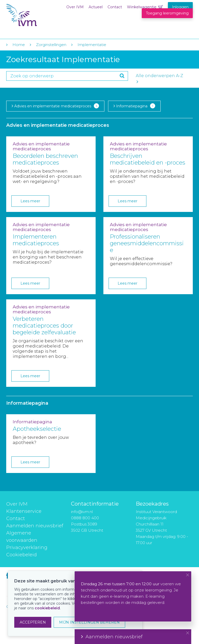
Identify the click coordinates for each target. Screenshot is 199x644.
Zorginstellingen (51, 45)
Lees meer (30, 201)
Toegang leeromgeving (167, 13)
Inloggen (180, 7)
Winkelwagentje (142, 7)
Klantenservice (24, 511)
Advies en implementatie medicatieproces (55, 106)
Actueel (96, 7)
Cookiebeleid (22, 555)
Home (19, 45)
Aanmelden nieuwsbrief (35, 526)
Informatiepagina (134, 106)
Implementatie (92, 45)
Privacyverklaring (27, 547)
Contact (115, 7)
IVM (38, 15)
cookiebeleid (47, 608)
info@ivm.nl (82, 512)
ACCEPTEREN (33, 622)
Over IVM (75, 7)
